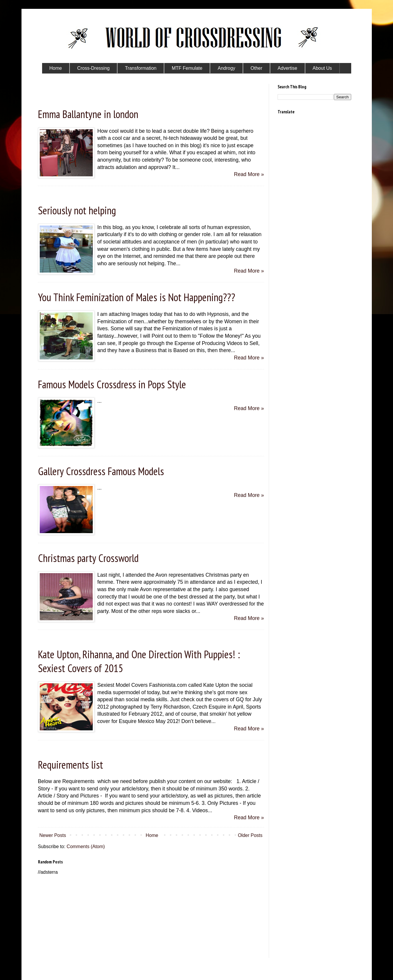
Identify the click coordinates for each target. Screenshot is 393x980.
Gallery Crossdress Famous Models (101, 471)
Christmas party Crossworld (88, 558)
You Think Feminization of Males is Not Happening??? (137, 297)
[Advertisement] (151, 917)
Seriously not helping (77, 210)
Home (152, 835)
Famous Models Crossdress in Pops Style (112, 384)
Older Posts (250, 835)
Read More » (249, 174)
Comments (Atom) (86, 846)
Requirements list (71, 765)
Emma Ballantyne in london (88, 114)
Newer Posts (53, 835)
